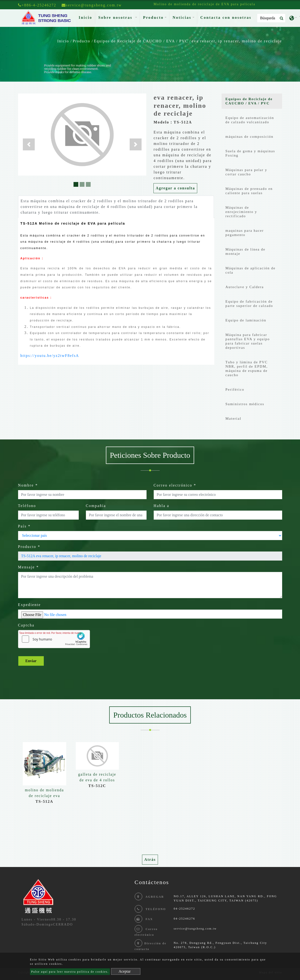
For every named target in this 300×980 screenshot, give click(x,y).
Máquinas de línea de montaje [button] (246, 251)
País (24, 526)
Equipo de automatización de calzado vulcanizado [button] (250, 120)
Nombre (28, 485)
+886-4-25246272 (37, 5)
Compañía (96, 506)
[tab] (252, 102)
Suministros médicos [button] (245, 404)
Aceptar (125, 971)
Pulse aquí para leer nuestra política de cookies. (70, 972)
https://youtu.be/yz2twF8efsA (50, 356)
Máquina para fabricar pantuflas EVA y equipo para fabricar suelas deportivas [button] (248, 341)
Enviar (31, 661)
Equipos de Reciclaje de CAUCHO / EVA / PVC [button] (249, 101)
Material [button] (234, 419)
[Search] (271, 18)
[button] (29, 144)
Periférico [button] (235, 389)
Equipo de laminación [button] (246, 320)
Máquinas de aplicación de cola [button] (251, 270)
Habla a (162, 506)
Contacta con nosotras (226, 17)
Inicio (86, 17)
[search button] (280, 18)
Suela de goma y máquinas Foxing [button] (250, 153)
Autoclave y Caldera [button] (245, 287)
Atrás (150, 859)
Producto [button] (153, 17)
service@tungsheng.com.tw (195, 929)
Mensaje (29, 567)
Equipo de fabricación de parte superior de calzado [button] (249, 304)
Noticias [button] (182, 17)
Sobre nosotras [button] (116, 17)
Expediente (30, 605)
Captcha (26, 625)
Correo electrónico (175, 485)
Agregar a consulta (175, 188)
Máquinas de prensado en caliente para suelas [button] (249, 191)
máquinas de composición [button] (250, 137)
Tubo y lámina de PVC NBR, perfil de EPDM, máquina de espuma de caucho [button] (247, 369)
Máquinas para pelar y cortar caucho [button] (246, 172)
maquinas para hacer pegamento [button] (245, 233)
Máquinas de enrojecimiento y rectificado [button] (241, 212)
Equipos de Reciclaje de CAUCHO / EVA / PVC (141, 41)
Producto (81, 41)
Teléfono (27, 506)
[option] (44, 775)
